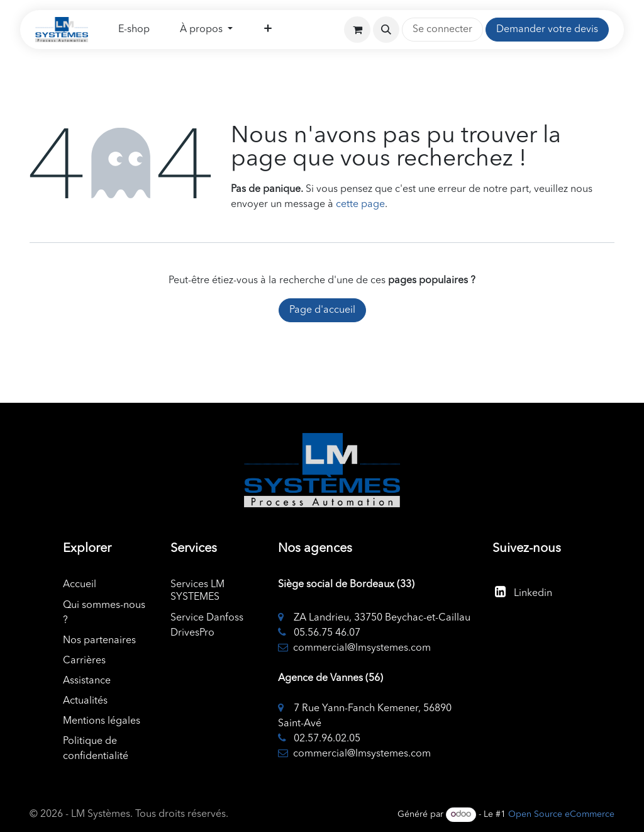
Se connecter (442, 30)
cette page (360, 205)
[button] (386, 30)
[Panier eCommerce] (357, 30)
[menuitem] (134, 30)
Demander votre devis (547, 30)
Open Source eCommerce (561, 814)
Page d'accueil (322, 310)
